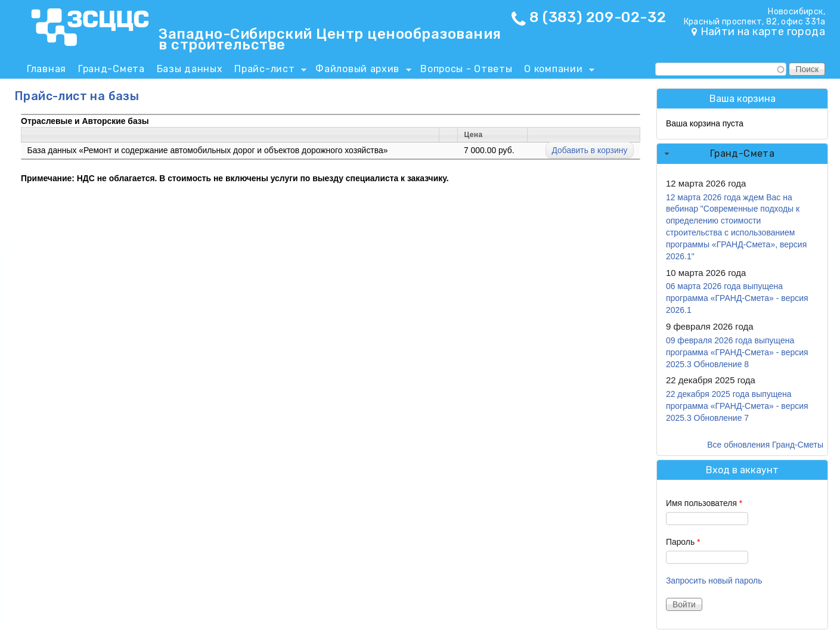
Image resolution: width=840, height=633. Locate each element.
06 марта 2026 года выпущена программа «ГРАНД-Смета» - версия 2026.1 (737, 298)
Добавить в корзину (590, 150)
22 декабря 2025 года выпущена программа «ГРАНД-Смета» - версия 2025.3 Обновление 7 (737, 406)
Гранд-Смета (111, 69)
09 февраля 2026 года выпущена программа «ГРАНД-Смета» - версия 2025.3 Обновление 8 (737, 352)
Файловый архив (360, 71)
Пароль (683, 542)
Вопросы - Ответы (466, 69)
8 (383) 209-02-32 (598, 17)
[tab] (742, 154)
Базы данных (190, 69)
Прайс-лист (267, 71)
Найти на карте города (763, 32)
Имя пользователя (704, 503)
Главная (47, 69)
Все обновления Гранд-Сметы (765, 445)
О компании (556, 71)
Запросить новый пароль (714, 581)
